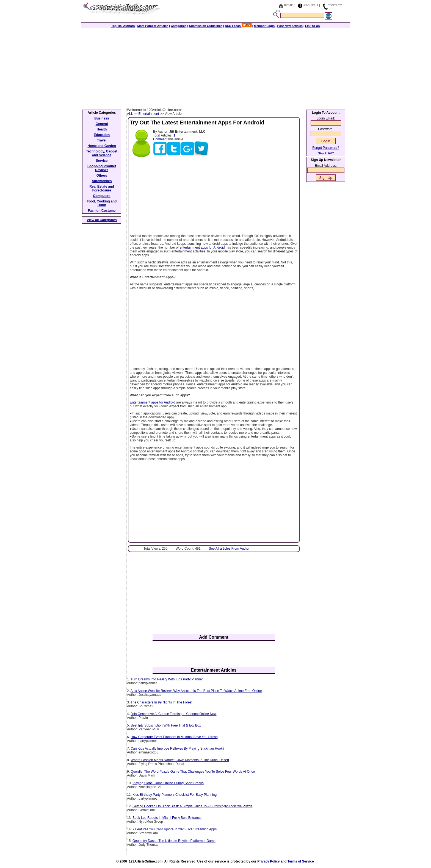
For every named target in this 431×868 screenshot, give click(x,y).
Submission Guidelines (206, 26)
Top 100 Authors (123, 26)
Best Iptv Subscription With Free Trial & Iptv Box (166, 725)
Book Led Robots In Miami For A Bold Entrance (167, 818)
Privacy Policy (268, 861)
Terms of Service (301, 861)
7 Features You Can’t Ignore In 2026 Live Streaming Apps (175, 829)
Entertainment (149, 114)
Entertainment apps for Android (152, 402)
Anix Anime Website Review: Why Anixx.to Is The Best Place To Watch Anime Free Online (196, 691)
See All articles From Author (229, 549)
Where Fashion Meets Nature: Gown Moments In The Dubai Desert (180, 760)
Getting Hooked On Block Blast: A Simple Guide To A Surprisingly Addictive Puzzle (193, 806)
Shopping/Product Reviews (102, 168)
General (102, 124)
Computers (102, 196)
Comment (160, 139)
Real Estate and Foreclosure (102, 188)
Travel (102, 140)
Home (288, 5)
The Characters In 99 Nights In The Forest (161, 702)
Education (102, 135)
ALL (130, 114)
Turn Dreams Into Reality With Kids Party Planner (167, 679)
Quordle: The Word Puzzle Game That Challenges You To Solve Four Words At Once (193, 772)
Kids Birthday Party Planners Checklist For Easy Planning (175, 795)
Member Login (264, 26)
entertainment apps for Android (202, 247)
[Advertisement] (215, 66)
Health (102, 129)
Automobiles (102, 181)
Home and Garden (102, 146)
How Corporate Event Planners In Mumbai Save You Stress (174, 737)
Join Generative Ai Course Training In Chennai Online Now (173, 714)
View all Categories (102, 220)
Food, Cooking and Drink (102, 203)
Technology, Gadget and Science (102, 153)
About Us (311, 5)
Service (102, 161)
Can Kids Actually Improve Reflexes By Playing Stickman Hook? (177, 749)
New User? (326, 153)
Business (102, 118)
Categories (179, 26)
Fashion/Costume (102, 211)
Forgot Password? (326, 148)
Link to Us (312, 26)
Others (102, 176)
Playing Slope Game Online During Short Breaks (168, 783)
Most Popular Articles (153, 26)
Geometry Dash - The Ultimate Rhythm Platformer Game (174, 841)
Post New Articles (290, 26)
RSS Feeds (238, 26)
